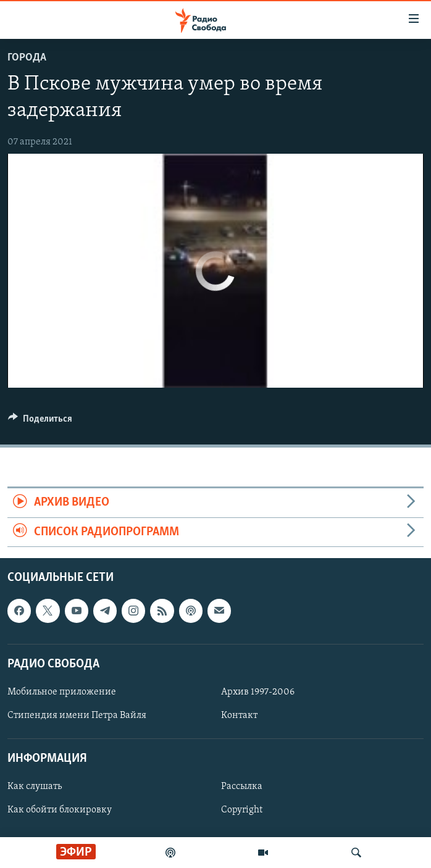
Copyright (242, 811)
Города (27, 58)
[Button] (40, 422)
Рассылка (242, 787)
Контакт (239, 716)
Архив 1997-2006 (258, 692)
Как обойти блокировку (60, 811)
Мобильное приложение (62, 692)
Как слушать (35, 787)
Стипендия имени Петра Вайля (77, 716)
